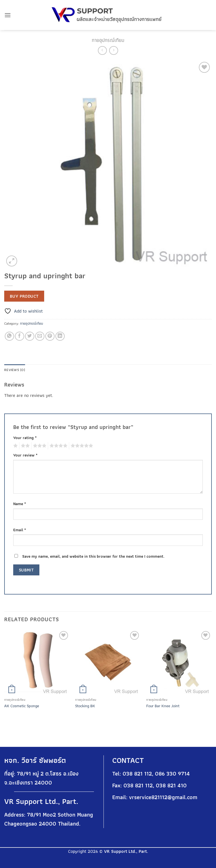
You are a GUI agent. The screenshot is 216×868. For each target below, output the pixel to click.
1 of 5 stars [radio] (15, 446)
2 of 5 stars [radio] (24, 446)
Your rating (25, 438)
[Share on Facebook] (20, 336)
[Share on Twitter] (30, 336)
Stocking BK (85, 706)
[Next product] (102, 50)
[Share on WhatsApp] (9, 336)
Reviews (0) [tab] (15, 370)
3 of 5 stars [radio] (39, 446)
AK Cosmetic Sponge (22, 706)
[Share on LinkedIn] (60, 336)
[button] (8, 15)
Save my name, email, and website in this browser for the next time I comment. (93, 556)
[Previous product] (113, 50)
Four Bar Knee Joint (163, 706)
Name (20, 504)
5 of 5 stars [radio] (81, 446)
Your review (25, 455)
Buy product (24, 296)
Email (20, 530)
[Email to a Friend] (40, 336)
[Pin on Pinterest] (50, 336)
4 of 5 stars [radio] (58, 446)
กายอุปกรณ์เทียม (108, 40)
